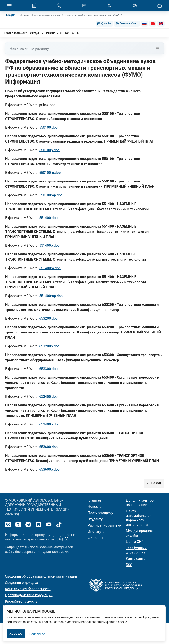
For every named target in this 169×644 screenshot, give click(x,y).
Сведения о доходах (22, 583)
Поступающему (100, 513)
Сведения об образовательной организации (41, 576)
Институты (97, 532)
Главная (94, 500)
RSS (129, 565)
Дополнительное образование (140, 503)
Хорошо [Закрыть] (16, 633)
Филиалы (95, 538)
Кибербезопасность (21, 601)
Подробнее (37, 634)
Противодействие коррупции (29, 595)
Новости (95, 507)
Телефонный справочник (136, 550)
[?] (66, 539)
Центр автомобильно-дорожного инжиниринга (138, 518)
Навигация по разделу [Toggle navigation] (84, 48)
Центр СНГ (135, 542)
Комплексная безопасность (28, 589)
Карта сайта (136, 559)
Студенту (95, 519)
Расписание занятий (105, 525)
